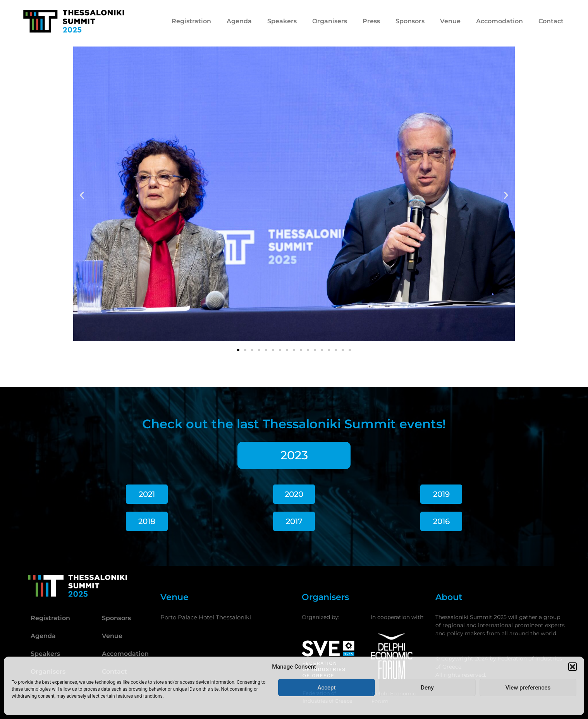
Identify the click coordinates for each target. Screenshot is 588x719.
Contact (551, 21)
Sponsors (410, 21)
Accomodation (499, 21)
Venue (450, 21)
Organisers (330, 21)
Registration (191, 21)
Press (371, 21)
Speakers (282, 21)
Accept (326, 688)
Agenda (239, 21)
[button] (573, 667)
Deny (427, 688)
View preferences (528, 688)
